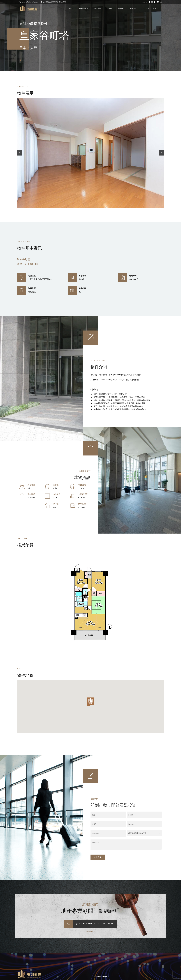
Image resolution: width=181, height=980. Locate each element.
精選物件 (98, 8)
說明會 (109, 8)
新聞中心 (121, 8)
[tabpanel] (90, 153)
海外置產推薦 (83, 8)
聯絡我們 (134, 8)
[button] (20, 153)
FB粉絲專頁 (90, 931)
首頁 (71, 8)
